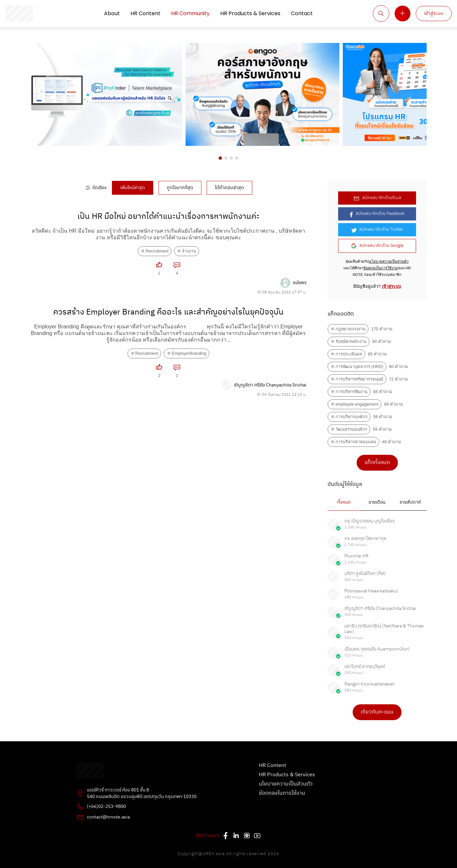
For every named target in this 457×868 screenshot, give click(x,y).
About (112, 14)
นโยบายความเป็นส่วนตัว (389, 261)
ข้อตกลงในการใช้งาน (381, 268)
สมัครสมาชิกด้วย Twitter (377, 230)
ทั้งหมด (344, 502)
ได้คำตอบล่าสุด (229, 188)
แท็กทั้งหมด (377, 463)
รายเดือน (377, 502)
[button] (220, 158)
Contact (302, 14)
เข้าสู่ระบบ (434, 14)
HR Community (190, 14)
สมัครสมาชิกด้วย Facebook (377, 214)
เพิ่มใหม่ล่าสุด (133, 188)
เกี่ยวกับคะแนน (377, 712)
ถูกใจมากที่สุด (180, 188)
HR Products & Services (250, 14)
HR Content (145, 14)
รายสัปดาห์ (410, 502)
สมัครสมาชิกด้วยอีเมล (377, 198)
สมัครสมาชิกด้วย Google (377, 246)
